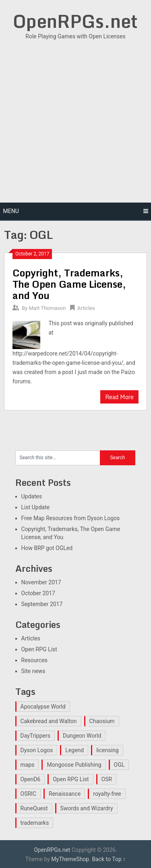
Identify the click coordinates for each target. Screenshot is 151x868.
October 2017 (38, 593)
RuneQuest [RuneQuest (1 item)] (34, 808)
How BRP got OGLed (47, 548)
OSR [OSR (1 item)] (107, 779)
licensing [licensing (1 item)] (108, 750)
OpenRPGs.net (75, 21)
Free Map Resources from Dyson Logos (71, 518)
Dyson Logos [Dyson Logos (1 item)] (37, 750)
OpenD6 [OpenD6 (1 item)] (31, 779)
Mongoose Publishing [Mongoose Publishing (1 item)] (74, 765)
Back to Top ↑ (109, 859)
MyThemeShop (70, 859)
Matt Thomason (47, 308)
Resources (35, 660)
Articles (86, 308)
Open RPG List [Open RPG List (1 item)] (71, 779)
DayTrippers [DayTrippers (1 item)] (35, 736)
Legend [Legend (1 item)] (74, 750)
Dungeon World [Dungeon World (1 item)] (82, 736)
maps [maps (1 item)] (28, 765)
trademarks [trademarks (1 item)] (35, 823)
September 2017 (42, 604)
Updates (32, 496)
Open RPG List (39, 649)
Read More (119, 397)
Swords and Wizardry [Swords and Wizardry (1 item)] (87, 808)
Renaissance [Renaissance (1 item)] (65, 794)
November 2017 (41, 582)
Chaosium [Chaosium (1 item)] (102, 721)
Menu (11, 211)
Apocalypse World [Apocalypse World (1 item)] (43, 707)
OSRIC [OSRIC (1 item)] (29, 794)
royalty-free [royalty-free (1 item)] (107, 794)
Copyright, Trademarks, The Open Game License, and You (69, 284)
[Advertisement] (75, 121)
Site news (33, 671)
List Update (36, 507)
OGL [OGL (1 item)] (119, 765)
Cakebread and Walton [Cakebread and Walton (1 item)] (49, 721)
